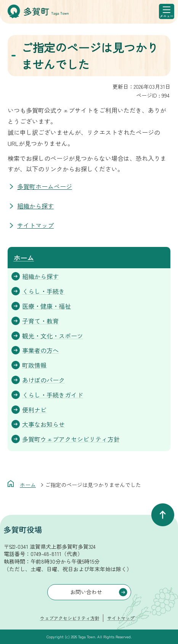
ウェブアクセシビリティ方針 (70, 618)
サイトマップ (35, 225)
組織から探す (35, 206)
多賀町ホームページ (45, 186)
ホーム (24, 258)
